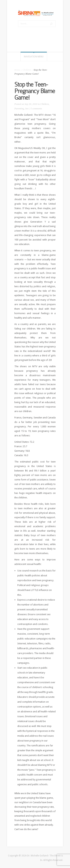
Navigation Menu (34, 57)
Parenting (19, 108)
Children (27, 70)
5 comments (36, 108)
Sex (27, 108)
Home (17, 70)
